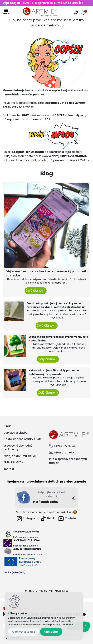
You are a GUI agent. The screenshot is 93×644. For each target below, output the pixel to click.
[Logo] (40, 12)
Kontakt (9, 469)
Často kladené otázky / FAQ (22, 439)
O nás (7, 426)
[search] (76, 13)
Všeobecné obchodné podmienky (18, 448)
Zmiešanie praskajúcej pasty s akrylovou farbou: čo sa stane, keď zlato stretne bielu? (56, 305)
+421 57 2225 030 (65, 446)
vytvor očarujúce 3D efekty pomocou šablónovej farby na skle (54, 372)
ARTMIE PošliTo (13, 462)
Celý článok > (36, 291)
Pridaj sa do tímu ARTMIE (20, 456)
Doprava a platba (16, 433)
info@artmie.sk (64, 453)
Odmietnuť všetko (24, 632)
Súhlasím (51, 632)
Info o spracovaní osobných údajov (68, 461)
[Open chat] (84, 627)
